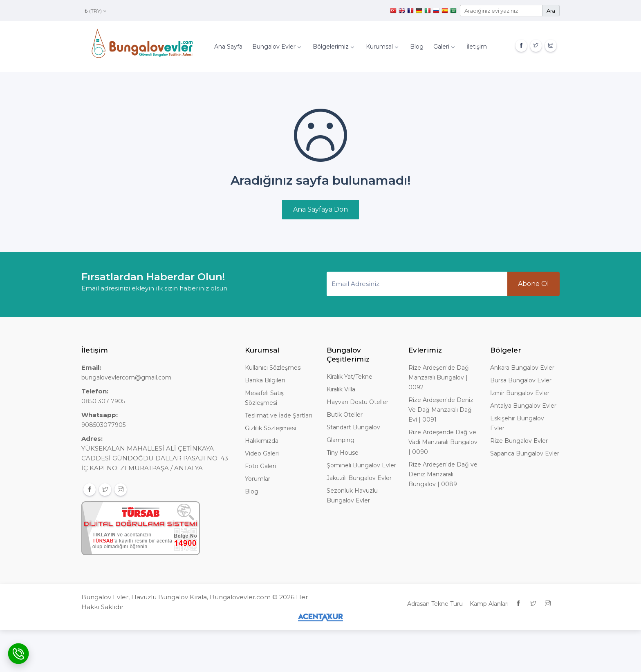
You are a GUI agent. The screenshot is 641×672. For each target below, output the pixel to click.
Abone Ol (533, 284)
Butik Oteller (345, 415)
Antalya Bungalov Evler (523, 406)
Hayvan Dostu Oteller (357, 402)
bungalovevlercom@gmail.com (126, 377)
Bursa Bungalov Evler (521, 380)
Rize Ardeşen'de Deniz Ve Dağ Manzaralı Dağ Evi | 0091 (441, 410)
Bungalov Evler (276, 47)
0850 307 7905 (103, 401)
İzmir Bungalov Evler (520, 393)
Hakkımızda (262, 441)
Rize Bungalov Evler (519, 441)
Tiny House (343, 453)
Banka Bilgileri (265, 380)
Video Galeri (262, 453)
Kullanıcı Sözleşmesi (273, 368)
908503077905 (103, 425)
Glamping (341, 440)
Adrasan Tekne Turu (435, 604)
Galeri (444, 47)
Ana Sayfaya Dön (320, 209)
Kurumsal (382, 47)
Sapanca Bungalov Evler (525, 453)
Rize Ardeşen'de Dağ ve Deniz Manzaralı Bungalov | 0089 (443, 474)
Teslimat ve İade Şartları (278, 415)
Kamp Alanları (489, 604)
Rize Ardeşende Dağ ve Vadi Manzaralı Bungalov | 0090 (443, 442)
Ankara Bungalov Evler (522, 368)
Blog (417, 47)
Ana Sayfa (228, 47)
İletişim (477, 47)
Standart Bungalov (353, 427)
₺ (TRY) (96, 11)
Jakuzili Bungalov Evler (359, 478)
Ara (551, 11)
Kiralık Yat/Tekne (350, 377)
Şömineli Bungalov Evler (361, 465)
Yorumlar (258, 479)
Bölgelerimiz (333, 47)
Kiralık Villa (341, 389)
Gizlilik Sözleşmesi (270, 428)
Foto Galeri (260, 466)
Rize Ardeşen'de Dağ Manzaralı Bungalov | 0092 (439, 377)
